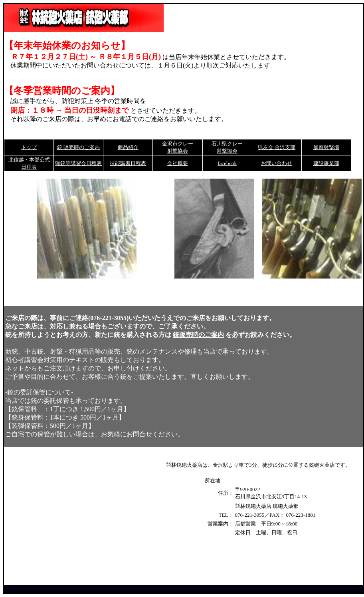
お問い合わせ (277, 163)
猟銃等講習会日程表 (78, 163)
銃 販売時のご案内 (78, 147)
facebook (227, 163)
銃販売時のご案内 (198, 335)
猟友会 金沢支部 (277, 147)
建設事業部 (326, 163)
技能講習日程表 (128, 163)
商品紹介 (128, 147)
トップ (29, 147)
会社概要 (178, 163)
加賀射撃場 (326, 147)
